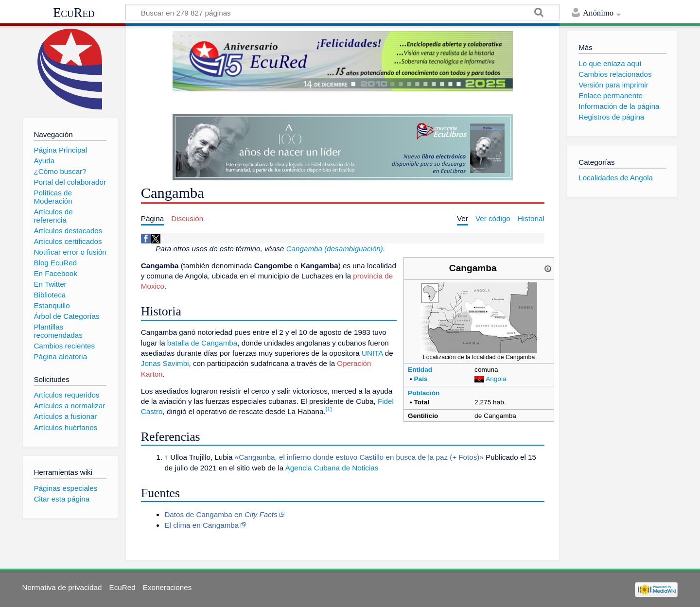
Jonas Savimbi (165, 363)
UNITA (372, 353)
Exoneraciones (167, 587)
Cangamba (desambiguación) (335, 249)
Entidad (420, 370)
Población (424, 393)
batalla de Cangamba (202, 343)
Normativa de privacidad (62, 587)
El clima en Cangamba (201, 525)
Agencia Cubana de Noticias (332, 468)
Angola (496, 379)
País (420, 379)
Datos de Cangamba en (221, 514)
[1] (329, 409)
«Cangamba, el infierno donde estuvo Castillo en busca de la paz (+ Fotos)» (359, 457)
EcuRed (74, 13)
